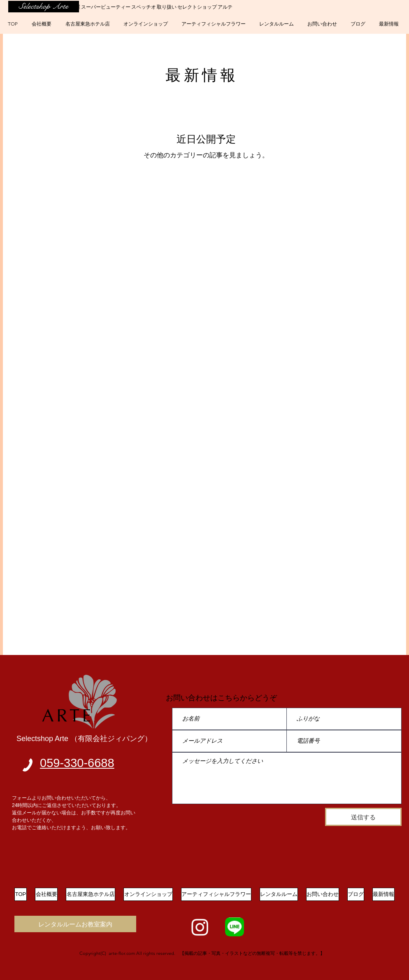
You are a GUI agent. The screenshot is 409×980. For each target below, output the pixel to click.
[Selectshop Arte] (44, 7)
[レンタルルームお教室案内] (75, 924)
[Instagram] (200, 927)
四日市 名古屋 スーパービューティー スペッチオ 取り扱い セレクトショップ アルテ (141, 7)
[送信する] (363, 817)
